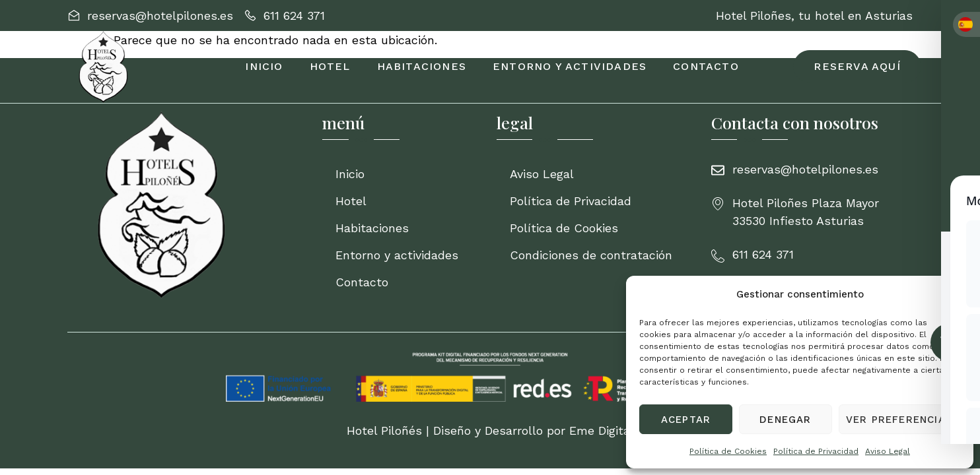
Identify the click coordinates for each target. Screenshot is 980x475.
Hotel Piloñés (384, 430)
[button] (954, 295)
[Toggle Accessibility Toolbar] (950, 342)
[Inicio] (188, 205)
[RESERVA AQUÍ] (857, 67)
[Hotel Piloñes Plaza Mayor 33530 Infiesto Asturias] (812, 212)
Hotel (330, 66)
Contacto (706, 66)
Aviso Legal (888, 451)
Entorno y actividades (570, 66)
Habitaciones (422, 66)
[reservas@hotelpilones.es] (150, 16)
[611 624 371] (284, 16)
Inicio (264, 66)
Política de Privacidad (816, 451)
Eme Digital (602, 430)
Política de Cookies (728, 451)
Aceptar (686, 420)
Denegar (785, 420)
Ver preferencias (899, 420)
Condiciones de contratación (591, 255)
